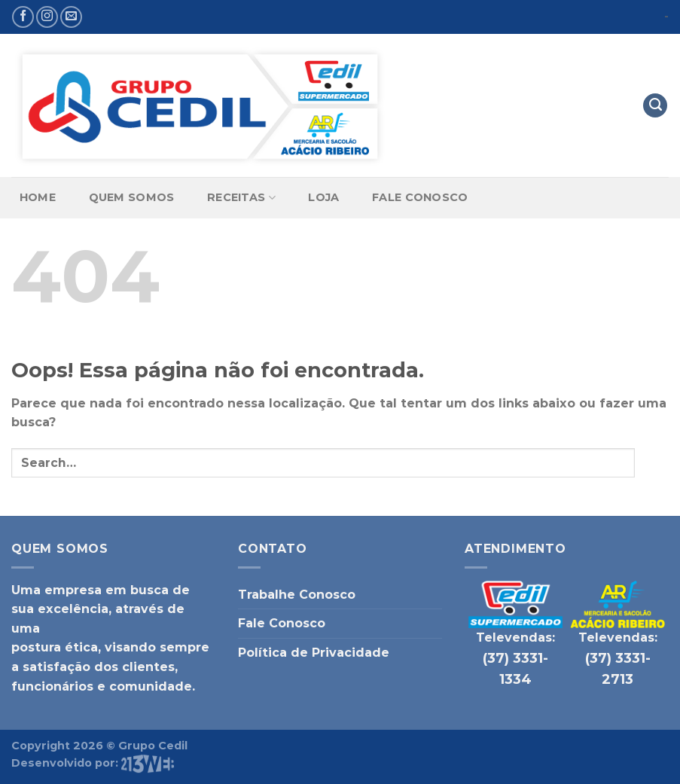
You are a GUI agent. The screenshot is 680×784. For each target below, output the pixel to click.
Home (38, 197)
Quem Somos (132, 197)
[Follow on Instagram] (47, 17)
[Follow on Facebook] (23, 17)
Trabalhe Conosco (297, 595)
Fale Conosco (420, 197)
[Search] (655, 106)
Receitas (241, 198)
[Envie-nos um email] (71, 17)
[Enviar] (652, 463)
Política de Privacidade (314, 653)
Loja (323, 197)
